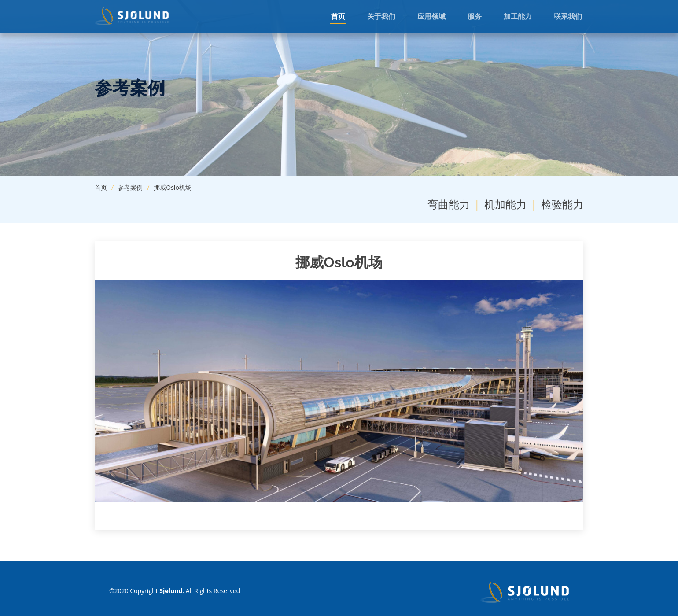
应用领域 (431, 16)
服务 (475, 16)
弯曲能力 (449, 204)
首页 (338, 16)
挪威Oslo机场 (173, 187)
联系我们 (568, 16)
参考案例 (130, 187)
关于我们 (381, 16)
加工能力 (518, 16)
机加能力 (505, 204)
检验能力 (562, 204)
